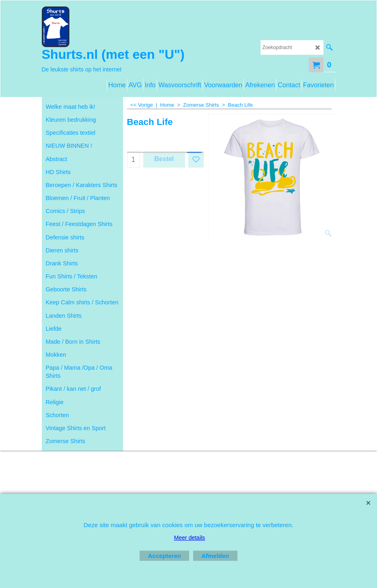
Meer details (190, 538)
